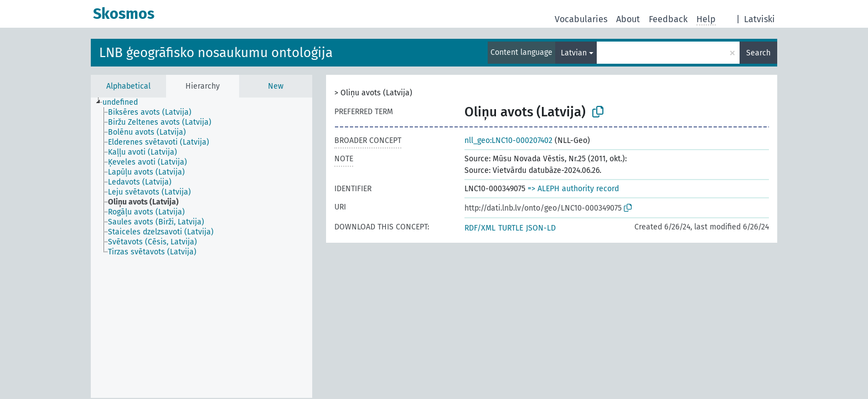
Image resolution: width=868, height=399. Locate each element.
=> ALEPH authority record (573, 189)
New (276, 86)
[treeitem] (125, 103)
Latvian (574, 53)
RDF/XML (480, 228)
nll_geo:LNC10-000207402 (508, 140)
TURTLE (511, 228)
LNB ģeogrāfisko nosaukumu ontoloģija (216, 53)
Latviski (759, 19)
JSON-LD (541, 228)
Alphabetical (128, 86)
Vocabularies (581, 19)
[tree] (201, 248)
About (628, 19)
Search (758, 53)
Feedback (668, 19)
